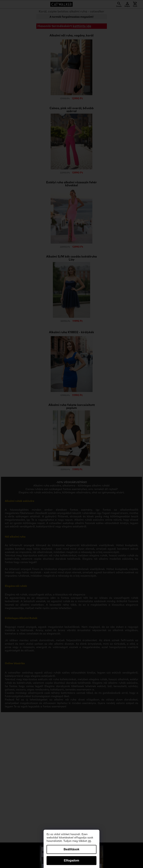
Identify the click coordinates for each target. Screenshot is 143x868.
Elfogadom (72, 860)
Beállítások (71, 849)
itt (89, 841)
